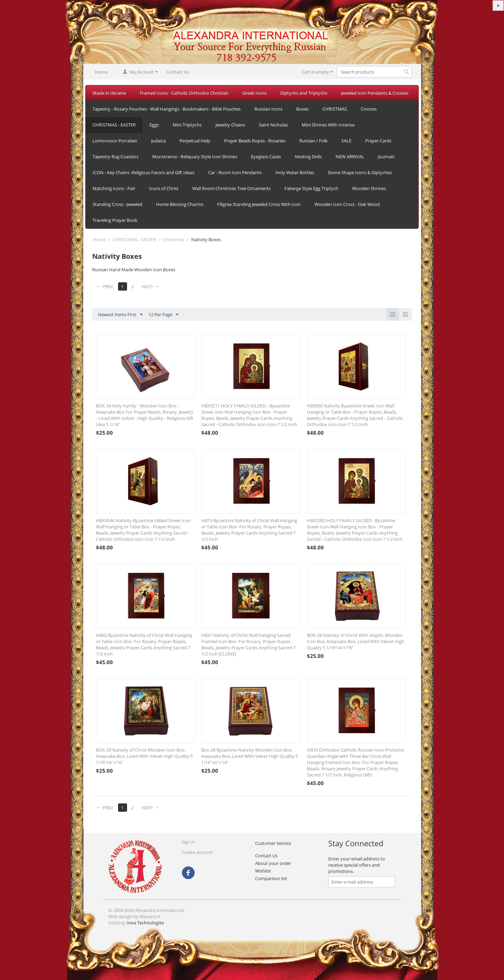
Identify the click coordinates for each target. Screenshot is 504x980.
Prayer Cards (378, 141)
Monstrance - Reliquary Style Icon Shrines (195, 157)
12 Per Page (163, 315)
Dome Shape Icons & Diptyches (360, 172)
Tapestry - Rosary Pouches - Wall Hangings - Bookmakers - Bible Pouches (167, 109)
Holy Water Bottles (295, 172)
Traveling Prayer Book (115, 220)
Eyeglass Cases (266, 157)
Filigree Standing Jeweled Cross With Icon (259, 204)
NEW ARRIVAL (350, 157)
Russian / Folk (313, 141)
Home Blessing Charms (180, 204)
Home (101, 72)
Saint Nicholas (273, 125)
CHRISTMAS (335, 109)
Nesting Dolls (308, 157)
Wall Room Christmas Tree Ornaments (231, 188)
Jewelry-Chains (230, 125)
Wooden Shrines (369, 188)
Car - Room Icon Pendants (235, 172)
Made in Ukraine (109, 93)
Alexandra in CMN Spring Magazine (396, 111)
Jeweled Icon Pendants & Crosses (375, 93)
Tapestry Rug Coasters (115, 157)
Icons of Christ (164, 188)
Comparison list (271, 878)
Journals (386, 157)
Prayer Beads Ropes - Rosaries (255, 141)
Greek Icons (254, 93)
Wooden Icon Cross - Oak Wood (347, 204)
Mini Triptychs (187, 125)
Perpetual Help (195, 141)
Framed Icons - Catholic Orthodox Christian (184, 93)
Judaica (158, 141)
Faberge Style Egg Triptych (311, 188)
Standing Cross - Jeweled (117, 204)
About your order (273, 863)
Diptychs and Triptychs (304, 93)
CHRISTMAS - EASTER (114, 125)
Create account (197, 852)
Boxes (302, 109)
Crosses (369, 109)
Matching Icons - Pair (114, 188)
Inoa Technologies (145, 923)
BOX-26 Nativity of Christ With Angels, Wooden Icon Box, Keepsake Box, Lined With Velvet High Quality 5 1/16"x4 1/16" (356, 641)
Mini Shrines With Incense (328, 125)
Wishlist (263, 871)
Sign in (188, 842)
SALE (346, 141)
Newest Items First (120, 315)
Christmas (174, 239)
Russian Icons (268, 109)
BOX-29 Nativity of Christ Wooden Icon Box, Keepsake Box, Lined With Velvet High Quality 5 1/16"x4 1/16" (144, 756)
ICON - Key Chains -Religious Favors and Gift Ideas (143, 172)
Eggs (154, 125)
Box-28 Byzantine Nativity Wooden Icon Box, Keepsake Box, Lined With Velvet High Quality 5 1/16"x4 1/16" (250, 756)
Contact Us (178, 72)
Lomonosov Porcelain (115, 141)
